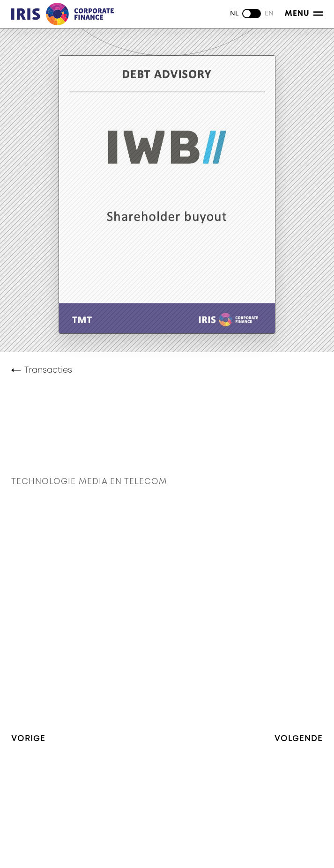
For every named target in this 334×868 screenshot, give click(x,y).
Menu (304, 14)
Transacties (48, 370)
